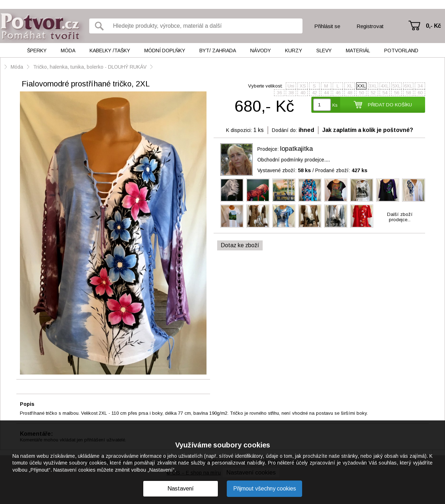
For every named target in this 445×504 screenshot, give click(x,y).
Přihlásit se (327, 26)
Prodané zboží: (341, 170)
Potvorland (401, 51)
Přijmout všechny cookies (265, 489)
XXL (361, 86)
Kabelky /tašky (110, 51)
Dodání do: (285, 130)
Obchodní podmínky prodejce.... (294, 160)
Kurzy (294, 51)
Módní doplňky (165, 51)
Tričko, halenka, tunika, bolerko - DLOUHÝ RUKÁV (90, 67)
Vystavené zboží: (284, 170)
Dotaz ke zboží (240, 245)
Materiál (358, 51)
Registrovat (370, 26)
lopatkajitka (296, 149)
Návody (261, 51)
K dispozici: (239, 130)
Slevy (324, 51)
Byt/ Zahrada (218, 51)
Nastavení (181, 489)
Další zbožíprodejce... (400, 217)
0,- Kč (433, 26)
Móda (68, 51)
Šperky (37, 51)
